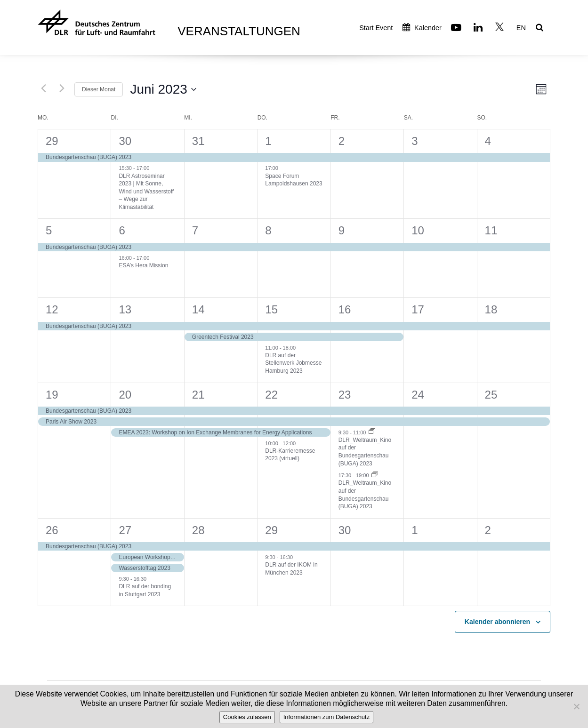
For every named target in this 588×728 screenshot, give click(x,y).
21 (198, 395)
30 (125, 141)
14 (198, 309)
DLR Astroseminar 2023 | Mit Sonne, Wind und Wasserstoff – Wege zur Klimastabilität (146, 192)
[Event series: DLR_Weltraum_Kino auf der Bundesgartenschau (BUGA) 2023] (372, 432)
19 (52, 395)
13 (125, 309)
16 (345, 309)
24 (418, 395)
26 (52, 530)
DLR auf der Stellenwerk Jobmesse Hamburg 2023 (293, 363)
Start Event (376, 28)
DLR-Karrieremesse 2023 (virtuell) (290, 455)
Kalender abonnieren (497, 622)
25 (491, 395)
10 (418, 230)
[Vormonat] (43, 88)
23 (345, 395)
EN (521, 28)
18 (491, 309)
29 (52, 141)
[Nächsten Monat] (62, 88)
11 (491, 230)
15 (271, 309)
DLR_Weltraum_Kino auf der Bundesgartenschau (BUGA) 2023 (365, 452)
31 (198, 141)
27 (125, 530)
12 (52, 309)
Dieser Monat (99, 89)
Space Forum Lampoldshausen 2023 (294, 180)
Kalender (422, 28)
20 (125, 395)
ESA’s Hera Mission (143, 265)
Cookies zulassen (247, 717)
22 (271, 395)
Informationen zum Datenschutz (327, 717)
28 (198, 530)
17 (418, 309)
